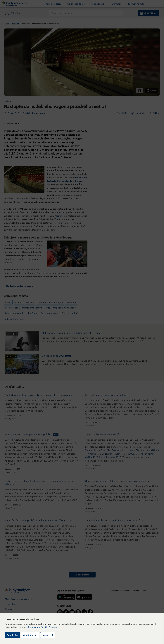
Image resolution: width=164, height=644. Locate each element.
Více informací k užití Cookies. (42, 627)
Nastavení (48, 635)
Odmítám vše (30, 635)
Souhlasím (12, 635)
